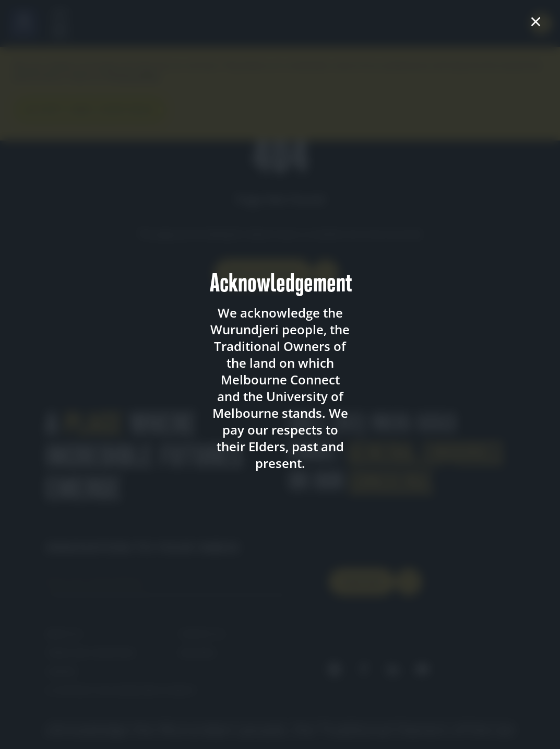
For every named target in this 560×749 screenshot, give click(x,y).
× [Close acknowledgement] (536, 21)
